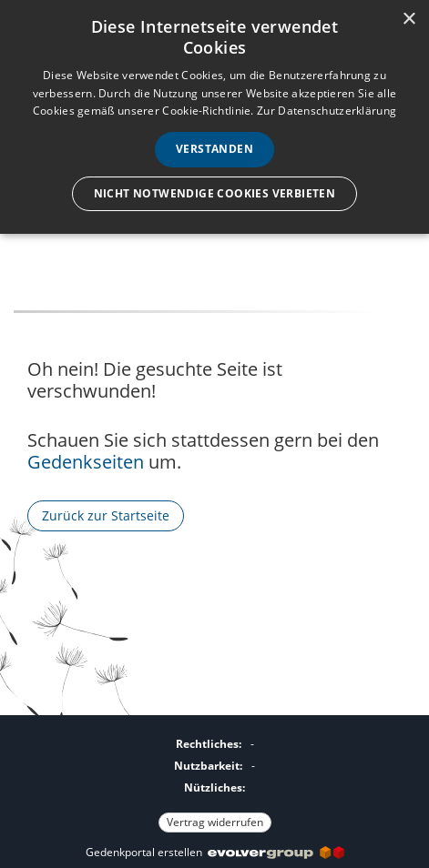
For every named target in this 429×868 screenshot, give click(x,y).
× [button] (409, 20)
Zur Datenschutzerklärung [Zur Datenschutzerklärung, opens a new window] (327, 111)
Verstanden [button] (214, 149)
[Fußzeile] (214, 781)
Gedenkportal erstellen (215, 852)
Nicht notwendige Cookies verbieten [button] (215, 193)
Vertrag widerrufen (215, 822)
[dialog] (214, 117)
